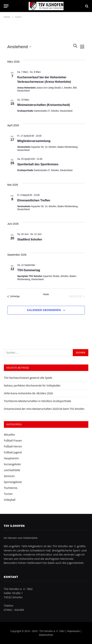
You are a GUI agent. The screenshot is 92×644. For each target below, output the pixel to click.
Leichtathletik (12, 470)
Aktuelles (9, 435)
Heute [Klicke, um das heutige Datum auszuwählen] (46, 294)
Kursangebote (12, 464)
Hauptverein (11, 458)
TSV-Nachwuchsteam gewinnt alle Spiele (28, 378)
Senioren (9, 476)
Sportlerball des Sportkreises (38, 164)
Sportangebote (13, 482)
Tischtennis (11, 488)
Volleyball (10, 500)
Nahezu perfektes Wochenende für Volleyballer (32, 385)
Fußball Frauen (13, 440)
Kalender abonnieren (44, 310)
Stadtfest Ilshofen (30, 239)
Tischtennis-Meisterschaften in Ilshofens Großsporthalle (38, 401)
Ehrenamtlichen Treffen (34, 200)
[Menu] (6, 6)
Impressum (73, 631)
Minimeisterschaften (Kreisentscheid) (44, 105)
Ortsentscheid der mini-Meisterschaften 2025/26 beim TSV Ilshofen (44, 409)
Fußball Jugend (13, 452)
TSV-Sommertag (29, 270)
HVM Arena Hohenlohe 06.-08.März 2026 (28, 393)
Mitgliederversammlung (34, 141)
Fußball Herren (13, 446)
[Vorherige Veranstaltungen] (13, 296)
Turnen (8, 494)
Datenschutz (46, 635)
